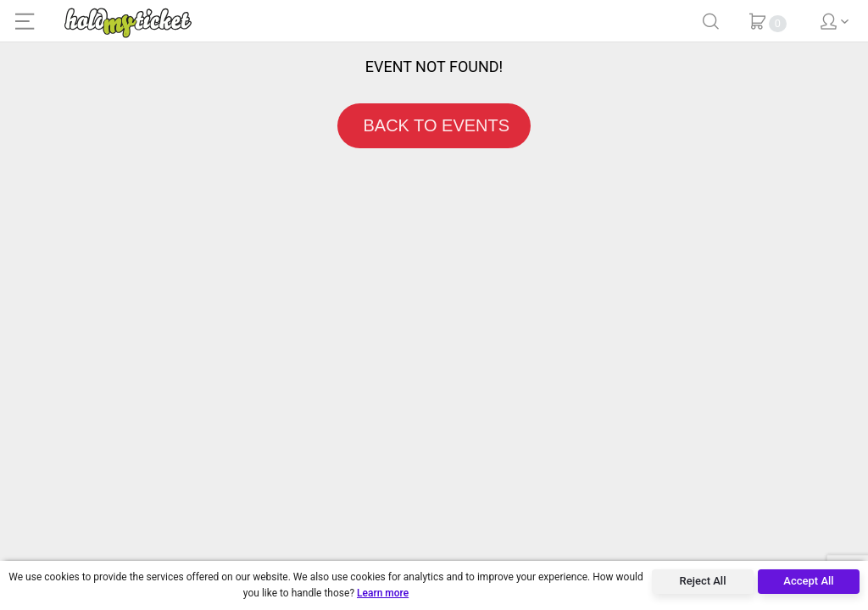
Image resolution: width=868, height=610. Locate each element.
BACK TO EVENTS (434, 125)
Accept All (808, 581)
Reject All (703, 581)
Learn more (383, 593)
